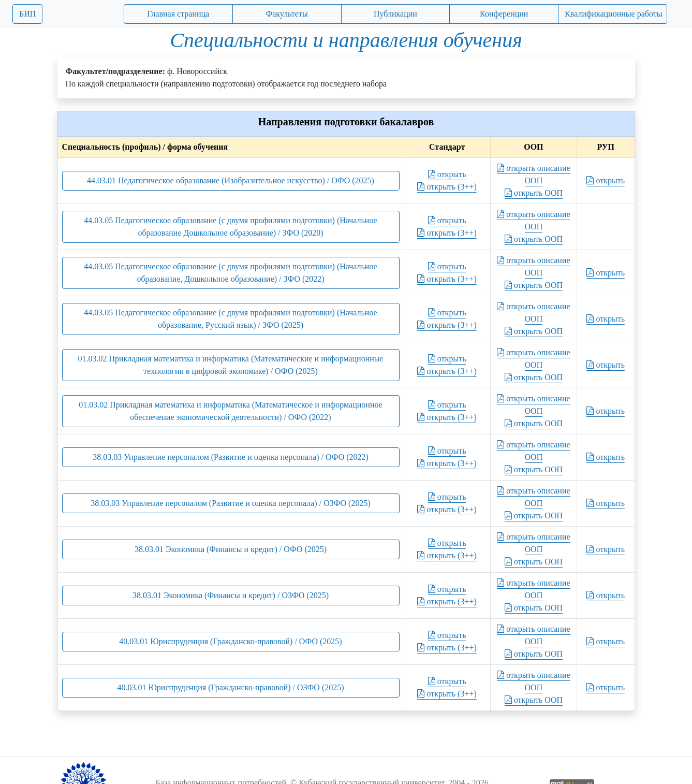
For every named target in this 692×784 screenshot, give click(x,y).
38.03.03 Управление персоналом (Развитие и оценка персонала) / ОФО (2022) (231, 457)
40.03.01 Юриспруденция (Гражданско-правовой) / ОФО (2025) (230, 641)
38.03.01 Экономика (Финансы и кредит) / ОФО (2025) (231, 549)
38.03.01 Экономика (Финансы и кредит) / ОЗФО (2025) (231, 595)
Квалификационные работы (613, 14)
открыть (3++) (447, 187)
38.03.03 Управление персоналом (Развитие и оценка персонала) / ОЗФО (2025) (231, 503)
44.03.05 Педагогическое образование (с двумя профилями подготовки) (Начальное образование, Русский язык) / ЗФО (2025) (230, 319)
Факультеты (287, 14)
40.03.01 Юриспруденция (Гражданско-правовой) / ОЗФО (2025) (230, 687)
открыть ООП (534, 193)
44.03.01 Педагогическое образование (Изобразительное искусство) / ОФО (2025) (231, 180)
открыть (447, 174)
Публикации (395, 14)
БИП (27, 14)
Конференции (504, 14)
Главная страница (178, 14)
